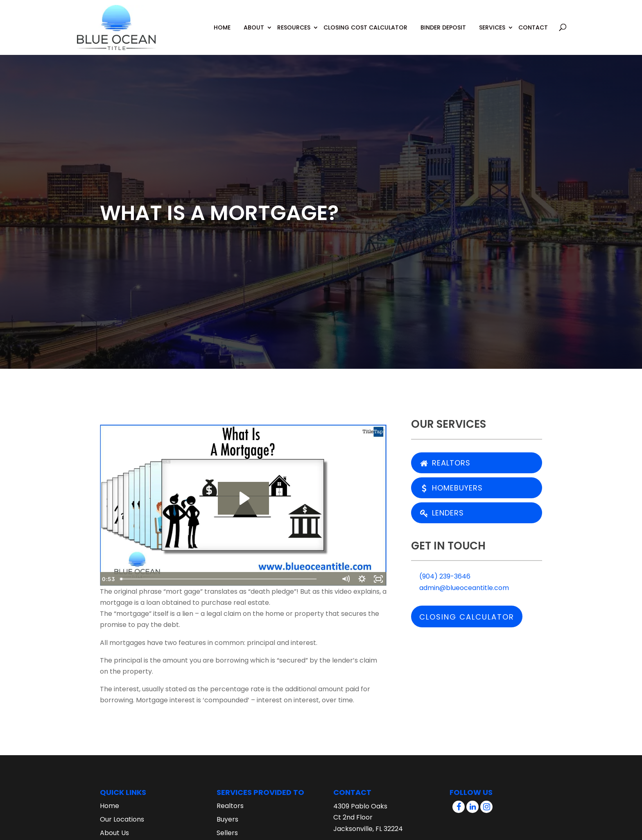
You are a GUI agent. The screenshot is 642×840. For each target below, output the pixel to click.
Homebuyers (451, 488)
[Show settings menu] (362, 579)
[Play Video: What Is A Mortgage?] (243, 498)
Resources (294, 21)
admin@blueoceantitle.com (460, 588)
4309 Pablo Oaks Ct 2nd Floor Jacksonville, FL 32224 (368, 817)
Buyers (227, 819)
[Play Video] (108, 579)
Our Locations (122, 819)
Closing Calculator (467, 617)
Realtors (445, 463)
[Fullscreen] (378, 579)
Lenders (442, 513)
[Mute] (346, 579)
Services (492, 21)
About (254, 21)
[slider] (236, 579)
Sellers (227, 833)
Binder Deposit (443, 21)
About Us (114, 833)
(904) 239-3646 (441, 576)
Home (222, 21)
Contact (533, 21)
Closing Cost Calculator (365, 21)
